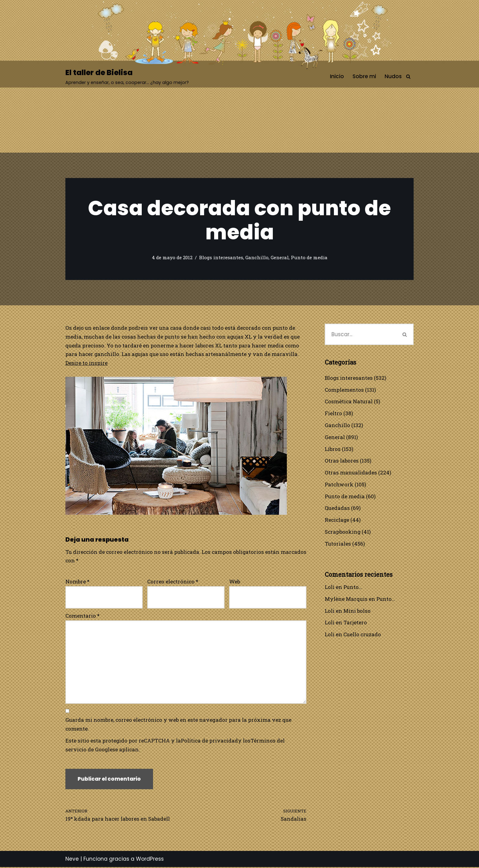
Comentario (82, 616)
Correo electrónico (173, 582)
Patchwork (339, 485)
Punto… (353, 588)
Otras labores (342, 461)
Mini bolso (357, 611)
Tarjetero (355, 623)
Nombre (77, 582)
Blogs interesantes (221, 258)
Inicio (337, 76)
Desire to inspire (86, 363)
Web (235, 582)
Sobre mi (364, 76)
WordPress (150, 860)
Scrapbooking (343, 532)
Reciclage (337, 520)
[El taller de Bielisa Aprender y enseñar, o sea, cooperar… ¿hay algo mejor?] (127, 76)
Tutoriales (338, 544)
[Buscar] (408, 76)
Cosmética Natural (349, 402)
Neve (72, 860)
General (280, 258)
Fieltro (333, 414)
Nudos (393, 76)
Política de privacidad (210, 741)
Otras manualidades (351, 473)
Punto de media (309, 258)
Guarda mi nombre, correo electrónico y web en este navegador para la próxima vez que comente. (178, 725)
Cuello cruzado (362, 635)
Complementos (344, 390)
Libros (333, 449)
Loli (330, 588)
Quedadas (337, 508)
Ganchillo (257, 258)
